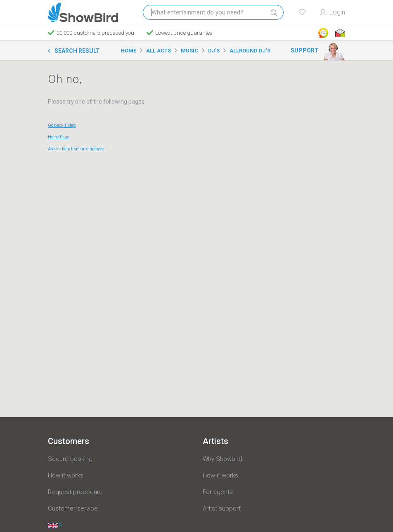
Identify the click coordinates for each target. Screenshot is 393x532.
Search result (77, 51)
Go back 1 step (62, 125)
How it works (66, 475)
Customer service (73, 508)
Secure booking (70, 459)
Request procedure (75, 492)
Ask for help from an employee (76, 149)
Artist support (222, 508)
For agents (218, 492)
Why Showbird (223, 459)
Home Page (59, 137)
